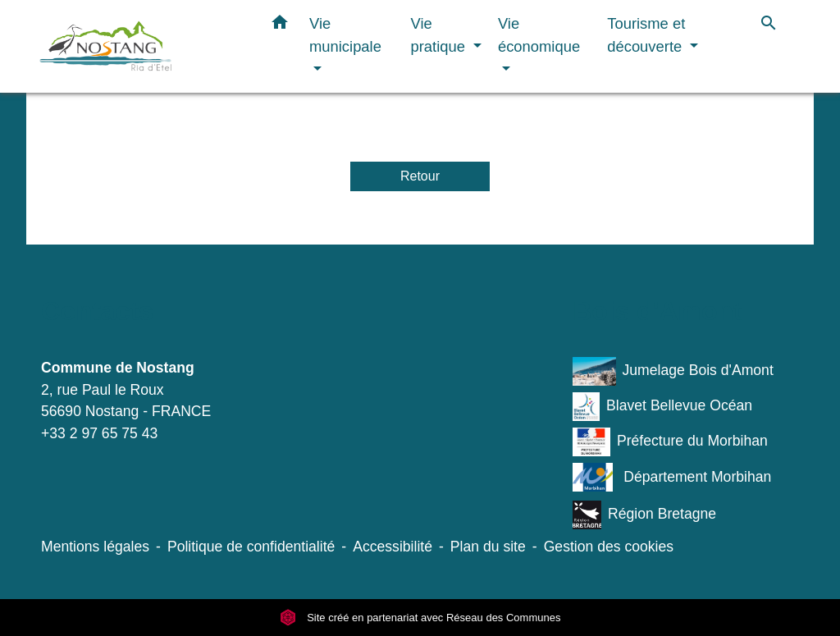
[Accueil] (141, 46)
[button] (280, 25)
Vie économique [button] (539, 35)
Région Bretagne (644, 515)
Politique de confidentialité (251, 547)
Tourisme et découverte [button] (646, 35)
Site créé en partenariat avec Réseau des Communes (420, 618)
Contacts (97, 311)
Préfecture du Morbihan (670, 442)
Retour (420, 176)
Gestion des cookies (609, 547)
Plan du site (488, 547)
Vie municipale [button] (345, 35)
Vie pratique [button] (441, 35)
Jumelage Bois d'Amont (673, 371)
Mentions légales (95, 547)
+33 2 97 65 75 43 (99, 433)
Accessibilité (393, 547)
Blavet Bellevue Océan (662, 407)
